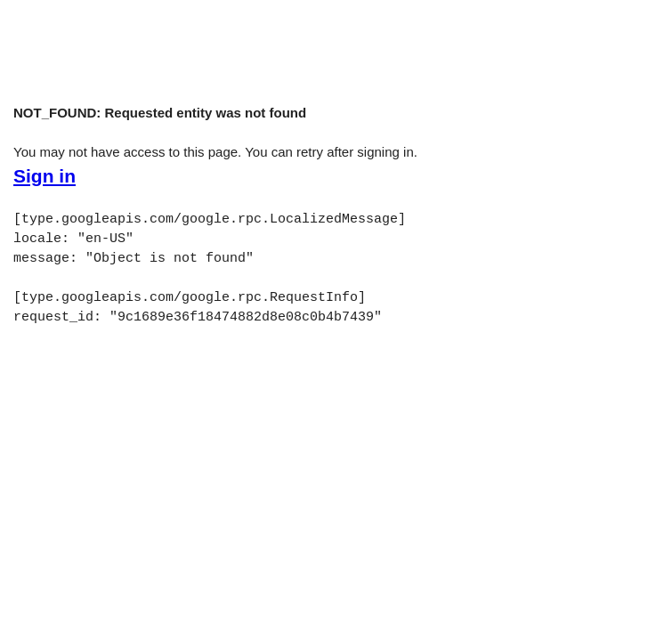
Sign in (45, 176)
